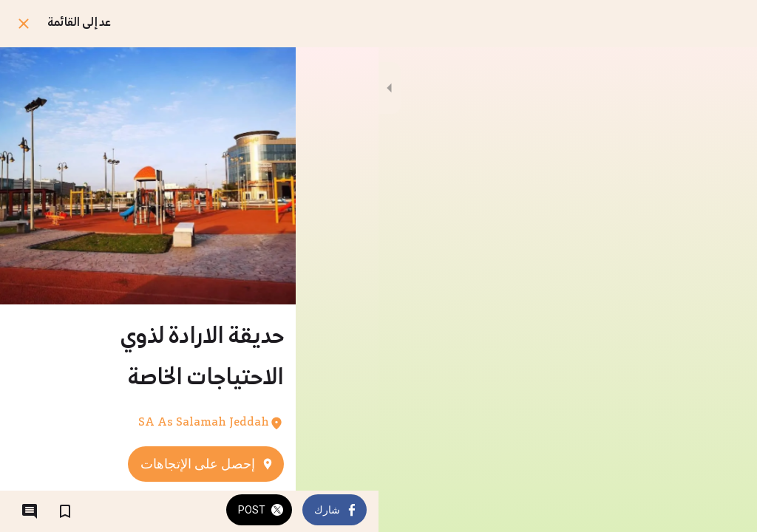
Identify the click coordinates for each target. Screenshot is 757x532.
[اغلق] (24, 24)
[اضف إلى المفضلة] (65, 511)
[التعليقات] (30, 511)
